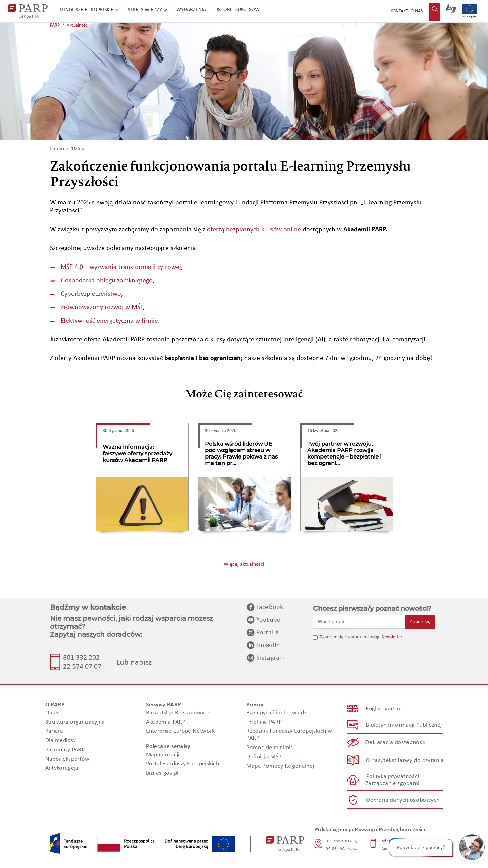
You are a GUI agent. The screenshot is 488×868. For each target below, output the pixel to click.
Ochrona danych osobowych (403, 800)
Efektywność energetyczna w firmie (109, 321)
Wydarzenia (191, 10)
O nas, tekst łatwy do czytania (405, 760)
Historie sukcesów (237, 10)
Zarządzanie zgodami (392, 784)
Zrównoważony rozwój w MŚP (102, 307)
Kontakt (399, 11)
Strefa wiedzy (148, 10)
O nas (417, 11)
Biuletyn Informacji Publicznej (404, 725)
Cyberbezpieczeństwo (91, 294)
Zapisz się (420, 622)
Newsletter (392, 637)
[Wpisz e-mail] (359, 622)
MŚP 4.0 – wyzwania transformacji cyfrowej (121, 267)
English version (385, 709)
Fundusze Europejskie (90, 10)
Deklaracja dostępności (396, 743)
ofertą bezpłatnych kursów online (254, 230)
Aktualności (78, 25)
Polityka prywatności (393, 777)
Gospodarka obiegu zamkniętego (107, 281)
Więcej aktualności (244, 564)
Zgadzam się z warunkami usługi (350, 637)
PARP (55, 25)
